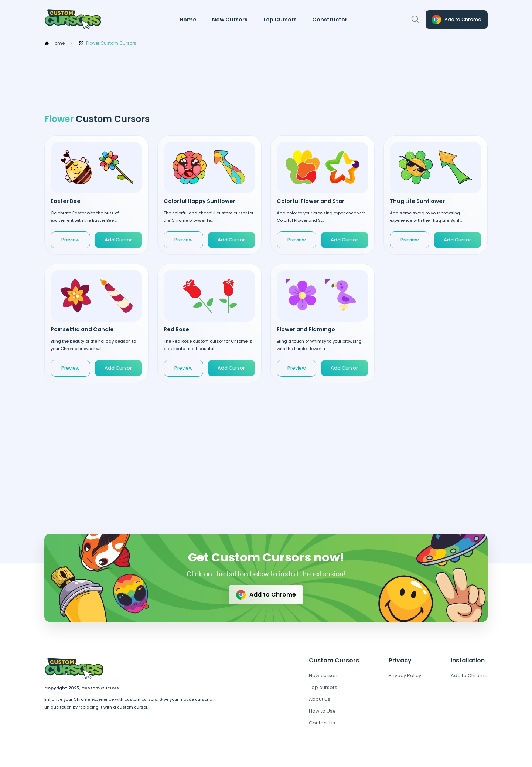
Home (188, 20)
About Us (320, 699)
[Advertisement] (266, 80)
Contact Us (322, 723)
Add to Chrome (456, 20)
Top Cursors (280, 20)
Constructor (330, 20)
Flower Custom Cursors (108, 44)
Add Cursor (118, 240)
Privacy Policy (405, 676)
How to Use (322, 711)
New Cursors (230, 20)
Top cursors (323, 687)
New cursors (324, 676)
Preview (71, 240)
